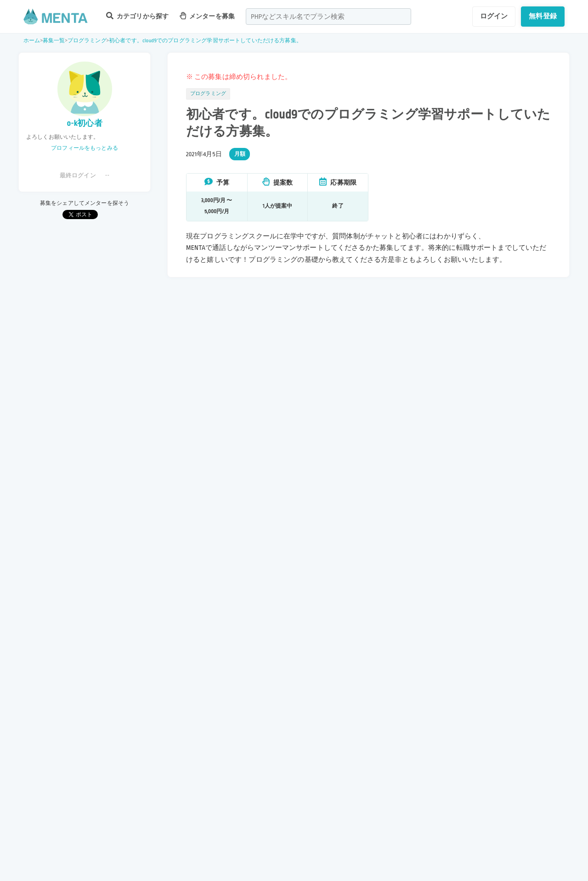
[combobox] (328, 17)
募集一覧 (54, 41)
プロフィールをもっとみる (85, 148)
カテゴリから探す (137, 16)
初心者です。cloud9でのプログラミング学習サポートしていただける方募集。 (205, 41)
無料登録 (543, 16)
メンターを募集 (207, 16)
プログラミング (87, 41)
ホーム (32, 41)
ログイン (494, 16)
